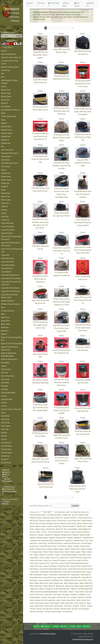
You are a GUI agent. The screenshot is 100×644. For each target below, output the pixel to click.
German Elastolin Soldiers (55, 543)
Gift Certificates (6, 166)
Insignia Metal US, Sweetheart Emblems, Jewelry (10, 296)
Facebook (6, 502)
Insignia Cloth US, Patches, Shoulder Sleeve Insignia (11, 238)
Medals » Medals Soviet (36, 586)
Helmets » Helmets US (40, 555)
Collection (67, 532)
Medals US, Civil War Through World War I (11, 339)
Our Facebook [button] (72, 626)
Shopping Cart (90, 4)
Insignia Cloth (5, 220)
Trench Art (4, 436)
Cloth (3, 74)
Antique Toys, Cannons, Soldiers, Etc (11, 57)
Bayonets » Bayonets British (68, 523)
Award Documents (87, 521)
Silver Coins (67, 597)
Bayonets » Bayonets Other (55, 526)
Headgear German (6, 176)
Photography (5, 386)
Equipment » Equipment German (81, 535)
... (70, 28)
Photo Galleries (77, 4)
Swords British (5, 416)
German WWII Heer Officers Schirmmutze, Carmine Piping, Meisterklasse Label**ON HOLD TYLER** (40, 219)
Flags (3, 146)
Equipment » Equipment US (74, 538)
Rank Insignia (52, 597)
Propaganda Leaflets (7, 399)
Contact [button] (30, 3)
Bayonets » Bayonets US (69, 526)
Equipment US (5, 140)
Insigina (41, 558)
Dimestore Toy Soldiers (83, 532)
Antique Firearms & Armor (8, 54)
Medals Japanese (6, 324)
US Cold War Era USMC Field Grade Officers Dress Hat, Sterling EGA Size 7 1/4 (40, 133)
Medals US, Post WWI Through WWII (12, 344)
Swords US (4, 433)
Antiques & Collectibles (70, 518)
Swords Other (5, 429)
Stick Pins (4, 406)
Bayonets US (5, 103)
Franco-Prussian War (7, 150)
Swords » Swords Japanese (52, 603)
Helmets (3, 190)
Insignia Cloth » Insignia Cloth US (39, 563)
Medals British (5, 317)
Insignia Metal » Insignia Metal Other (59, 575)
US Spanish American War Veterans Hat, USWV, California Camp (40, 156)
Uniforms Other (6, 456)
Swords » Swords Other (67, 603)
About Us (6, 470)
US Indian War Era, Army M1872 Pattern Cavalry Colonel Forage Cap (61, 247)
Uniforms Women (6, 463)
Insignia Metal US (6, 272)
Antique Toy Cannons (35, 518)
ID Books (4, 213)
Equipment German (6, 130)
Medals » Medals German (56, 583)
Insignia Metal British (7, 258)
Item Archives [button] (86, 626)
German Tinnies (5, 160)
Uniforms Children (6, 446)
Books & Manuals (6, 106)
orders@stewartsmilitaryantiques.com (83, 639)
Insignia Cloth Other (7, 233)
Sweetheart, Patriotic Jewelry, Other (11, 409)
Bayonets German (6, 93)
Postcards (4, 396)
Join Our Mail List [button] (45, 626)
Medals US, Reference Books (9, 359)
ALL (38, 512)
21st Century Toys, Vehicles (54, 515)
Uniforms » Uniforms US (37, 612)
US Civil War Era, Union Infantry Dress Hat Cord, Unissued (62, 457)
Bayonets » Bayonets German (85, 523)
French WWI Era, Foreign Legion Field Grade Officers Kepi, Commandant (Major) (40, 404)
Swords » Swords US (80, 603)
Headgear (4, 170)
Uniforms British (6, 443)
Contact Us (6, 472)
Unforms (90, 606)
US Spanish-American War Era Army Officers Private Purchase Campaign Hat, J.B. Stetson (61, 299)
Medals (3, 314)
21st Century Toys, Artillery (78, 512)
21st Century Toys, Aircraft (62, 512)
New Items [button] (40, 3)
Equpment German (79, 540)
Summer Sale (81, 597)
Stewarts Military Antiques (48, 634)
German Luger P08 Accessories (10, 153)
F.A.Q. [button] (79, 626)
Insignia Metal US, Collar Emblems (11, 278)
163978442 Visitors (9, 487)
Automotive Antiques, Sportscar (10, 67)
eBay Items (6, 479)
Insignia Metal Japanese (8, 265)
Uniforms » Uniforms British (44, 609)
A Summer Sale (67, 515)
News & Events (66, 4)
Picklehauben (82, 595)
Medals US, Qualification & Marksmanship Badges (9, 355)
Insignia (47, 558)
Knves (90, 580)
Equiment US (33, 535)
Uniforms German (6, 449)
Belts (65, 529)
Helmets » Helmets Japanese (73, 552)
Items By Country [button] (54, 3)
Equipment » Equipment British (63, 535)
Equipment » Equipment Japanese (39, 538)
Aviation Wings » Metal (74, 521)
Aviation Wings (5, 70)
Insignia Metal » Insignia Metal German (74, 572)
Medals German (5, 321)
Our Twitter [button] (64, 626)
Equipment (4, 123)
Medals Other (5, 327)
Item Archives (7, 481)
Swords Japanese (6, 426)
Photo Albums (5, 383)
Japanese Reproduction (8, 301)
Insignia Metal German (7, 262)
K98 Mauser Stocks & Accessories (10, 304)
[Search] (8, 36)
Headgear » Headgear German (38, 549)
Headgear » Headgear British (82, 546)
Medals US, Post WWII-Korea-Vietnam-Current (10, 348)
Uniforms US (5, 459)
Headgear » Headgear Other (72, 549)
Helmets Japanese (6, 200)
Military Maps (5, 363)
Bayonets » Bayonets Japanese (38, 526)
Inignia (89, 555)
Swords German (5, 423)
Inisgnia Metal (34, 558)
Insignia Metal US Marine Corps (10, 275)
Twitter (5, 504)
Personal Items (5, 379)
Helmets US (4, 206)
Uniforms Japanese (6, 453)
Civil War (44, 532)
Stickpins (74, 597)
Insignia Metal (5, 255)
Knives (3, 307)
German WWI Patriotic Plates (9, 163)
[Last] (72, 28)
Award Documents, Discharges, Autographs (10, 82)
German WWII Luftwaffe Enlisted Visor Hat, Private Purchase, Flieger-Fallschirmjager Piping (62, 189)
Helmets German (6, 196)
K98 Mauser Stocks (58, 580)
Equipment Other (6, 136)
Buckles (3, 113)
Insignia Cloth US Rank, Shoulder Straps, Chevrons (10, 244)
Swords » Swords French (83, 600)
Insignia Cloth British (7, 223)
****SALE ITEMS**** (8, 47)
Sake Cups (4, 403)
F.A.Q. (5, 477)
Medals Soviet (5, 331)
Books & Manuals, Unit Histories (10, 110)
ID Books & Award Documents (69, 555)
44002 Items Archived (9, 491)
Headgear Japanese (6, 180)
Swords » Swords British (68, 600)
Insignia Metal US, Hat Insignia (10, 288)
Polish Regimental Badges (8, 393)
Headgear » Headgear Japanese (55, 549)
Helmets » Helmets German (56, 552)
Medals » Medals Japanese (71, 583)
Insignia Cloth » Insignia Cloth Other (78, 560)
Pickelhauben (5, 389)
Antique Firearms (83, 515)
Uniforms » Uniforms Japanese (80, 609)
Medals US (4, 334)
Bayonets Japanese (6, 96)
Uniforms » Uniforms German (62, 609)
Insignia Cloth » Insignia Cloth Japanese (55, 560)
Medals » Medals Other (86, 583)
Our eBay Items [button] (55, 626)
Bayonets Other (5, 100)
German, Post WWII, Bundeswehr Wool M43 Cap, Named (83, 159)
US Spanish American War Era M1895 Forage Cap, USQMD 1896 (83, 133)
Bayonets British (6, 90)
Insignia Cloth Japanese (8, 230)
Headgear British (6, 173)
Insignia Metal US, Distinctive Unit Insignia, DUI (11, 283)
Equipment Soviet (6, 143)
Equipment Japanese (7, 133)
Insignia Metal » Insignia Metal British (51, 572)
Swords (3, 413)
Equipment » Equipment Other (57, 538)
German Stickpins (6, 156)
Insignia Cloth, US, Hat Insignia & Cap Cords (12, 250)
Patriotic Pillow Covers (8, 376)
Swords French (5, 419)
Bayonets (4, 86)
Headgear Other (5, 183)
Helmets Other (5, 203)
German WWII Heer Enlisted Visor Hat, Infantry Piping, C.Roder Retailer (83, 324)
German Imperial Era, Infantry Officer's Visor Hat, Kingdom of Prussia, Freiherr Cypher (83, 246)
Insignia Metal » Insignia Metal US (81, 575)
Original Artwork (6, 369)
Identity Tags (5, 216)
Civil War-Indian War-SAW (9, 116)
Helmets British (6, 193)
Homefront (4, 210)
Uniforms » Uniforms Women (53, 612)
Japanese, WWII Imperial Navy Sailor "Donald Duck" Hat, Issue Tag (83, 297)
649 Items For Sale (8, 489)
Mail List (6, 474)
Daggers (3, 120)
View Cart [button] (37, 626)
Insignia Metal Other (7, 268)
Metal (3, 77)
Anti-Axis (4, 51)
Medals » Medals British (42, 583)
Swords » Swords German (37, 603)
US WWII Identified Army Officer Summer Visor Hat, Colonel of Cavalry (40, 322)
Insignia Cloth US (76, 566)
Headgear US (5, 186)
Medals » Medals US (49, 586)
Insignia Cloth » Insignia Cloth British (71, 558)
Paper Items (4, 373)
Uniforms (4, 439)
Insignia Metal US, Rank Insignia (10, 291)
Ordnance (4, 366)
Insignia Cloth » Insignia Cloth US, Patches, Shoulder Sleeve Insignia (69, 563)
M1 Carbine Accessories (8, 311)
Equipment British (6, 126)
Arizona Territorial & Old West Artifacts (10, 62)
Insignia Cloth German (7, 226)
